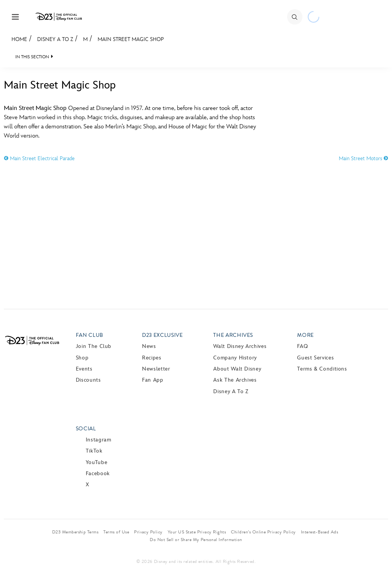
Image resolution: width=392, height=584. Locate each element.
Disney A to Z (55, 39)
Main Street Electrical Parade (39, 158)
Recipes (152, 358)
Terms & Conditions (322, 369)
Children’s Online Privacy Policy (263, 532)
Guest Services (315, 358)
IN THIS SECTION (32, 57)
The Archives (233, 335)
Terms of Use (116, 532)
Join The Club (94, 346)
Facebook (98, 473)
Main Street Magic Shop (131, 39)
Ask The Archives (235, 380)
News (149, 346)
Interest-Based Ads (320, 532)
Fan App (153, 380)
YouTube (96, 462)
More (305, 335)
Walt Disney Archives (240, 346)
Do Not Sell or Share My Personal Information (196, 540)
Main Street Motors (363, 158)
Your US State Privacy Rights (197, 532)
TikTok (94, 451)
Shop (82, 358)
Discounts (88, 380)
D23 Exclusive (162, 335)
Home (19, 39)
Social (86, 429)
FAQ (302, 346)
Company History (235, 358)
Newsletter (156, 369)
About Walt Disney (237, 369)
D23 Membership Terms (75, 532)
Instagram (99, 440)
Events (84, 369)
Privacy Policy (148, 532)
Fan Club (90, 335)
